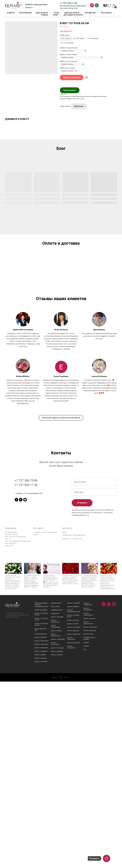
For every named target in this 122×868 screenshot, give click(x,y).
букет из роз (79, 106)
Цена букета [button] (42, 13)
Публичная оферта (41, 796)
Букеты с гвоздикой (74, 789)
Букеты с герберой (73, 793)
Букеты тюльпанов (90, 817)
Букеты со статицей (57, 834)
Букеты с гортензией (90, 814)
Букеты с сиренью (41, 845)
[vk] (21, 686)
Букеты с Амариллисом (56, 821)
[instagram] (25, 686)
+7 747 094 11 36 (26, 671)
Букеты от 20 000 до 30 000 (41, 806)
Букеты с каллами (73, 807)
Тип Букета (107, 13)
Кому (56, 15)
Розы (57, 13)
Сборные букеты (56, 789)
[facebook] (16, 686)
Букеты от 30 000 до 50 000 (41, 811)
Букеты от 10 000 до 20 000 (41, 801)
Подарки (86, 829)
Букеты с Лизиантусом (55, 808)
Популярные (25, 13)
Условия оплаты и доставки (90, 825)
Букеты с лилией (73, 810)
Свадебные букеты (57, 796)
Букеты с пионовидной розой (74, 797)
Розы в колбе (55, 793)
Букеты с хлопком (57, 841)
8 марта (11, 13)
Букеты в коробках (41, 824)
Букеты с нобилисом (41, 834)
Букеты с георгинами (42, 827)
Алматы (29, 7)
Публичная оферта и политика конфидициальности (41, 791)
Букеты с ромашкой (41, 838)
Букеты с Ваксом (56, 817)
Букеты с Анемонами (58, 826)
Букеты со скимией (41, 848)
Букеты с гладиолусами (88, 801)
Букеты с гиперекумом (88, 790)
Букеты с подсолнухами (88, 809)
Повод (45, 15)
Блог (85, 836)
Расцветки (90, 13)
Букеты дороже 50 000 (41, 816)
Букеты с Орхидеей (57, 803)
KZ (105, 6)
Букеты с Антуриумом (55, 830)
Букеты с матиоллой (41, 831)
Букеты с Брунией (73, 817)
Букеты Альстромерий (56, 813)
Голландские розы (41, 820)
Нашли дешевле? (70, 90)
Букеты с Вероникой (74, 821)
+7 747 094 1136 (69, 3)
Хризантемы (55, 800)
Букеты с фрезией (57, 838)
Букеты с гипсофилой (88, 795)
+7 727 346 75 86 (26, 667)
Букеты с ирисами (89, 805)
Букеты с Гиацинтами (71, 825)
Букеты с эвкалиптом (71, 833)
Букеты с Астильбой (74, 814)
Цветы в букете (72, 13)
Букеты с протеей (40, 841)
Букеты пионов (88, 820)
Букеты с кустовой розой (73, 802)
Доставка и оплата (73, 15)
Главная (86, 833)
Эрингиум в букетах (74, 829)
